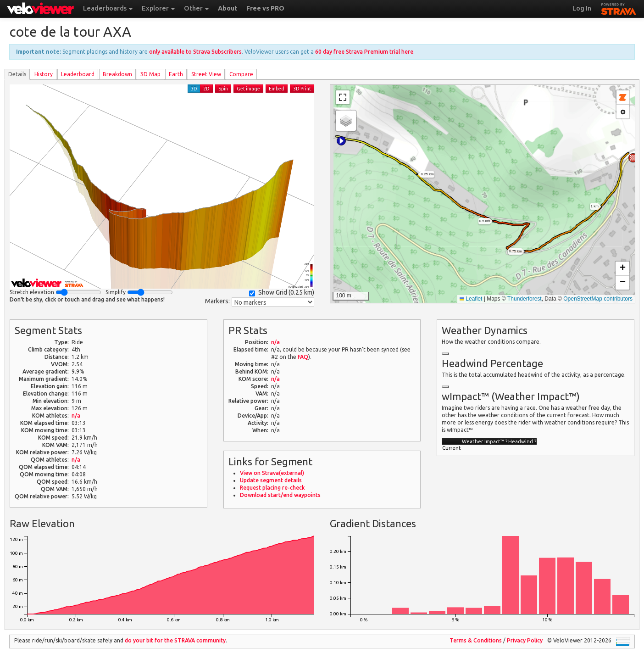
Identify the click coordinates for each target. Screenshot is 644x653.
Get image (248, 89)
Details (17, 74)
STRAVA (619, 8)
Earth (176, 74)
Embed (277, 89)
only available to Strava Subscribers (195, 52)
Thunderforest (525, 299)
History (44, 74)
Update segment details (271, 480)
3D (194, 89)
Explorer (158, 8)
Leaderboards (108, 8)
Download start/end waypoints (280, 495)
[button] (341, 141)
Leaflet (471, 299)
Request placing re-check (272, 488)
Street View (206, 74)
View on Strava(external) (272, 473)
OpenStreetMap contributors (598, 299)
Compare (241, 74)
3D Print (302, 89)
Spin (223, 89)
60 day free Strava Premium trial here (364, 52)
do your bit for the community (175, 640)
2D (206, 89)
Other (196, 8)
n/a (76, 416)
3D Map (150, 74)
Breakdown (117, 74)
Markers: (217, 301)
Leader (78, 74)
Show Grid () (282, 293)
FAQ (303, 357)
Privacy (525, 640)
